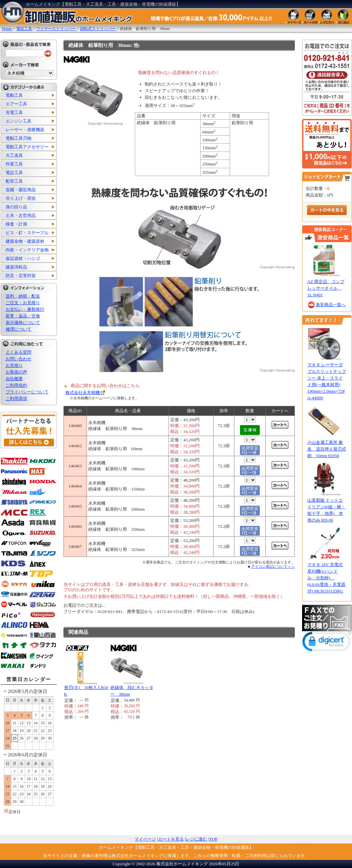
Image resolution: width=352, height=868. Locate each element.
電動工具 (14, 95)
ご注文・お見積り (23, 303)
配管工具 (14, 181)
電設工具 (14, 173)
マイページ (145, 839)
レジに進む (196, 839)
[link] (327, 643)
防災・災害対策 (21, 276)
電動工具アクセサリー (27, 147)
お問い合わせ (19, 359)
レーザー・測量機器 (25, 130)
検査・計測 (16, 224)
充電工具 (14, 112)
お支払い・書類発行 (25, 309)
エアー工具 (16, 104)
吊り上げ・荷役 (21, 198)
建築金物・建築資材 (25, 241)
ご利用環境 (16, 398)
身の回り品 (16, 207)
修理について (19, 329)
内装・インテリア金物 (27, 250)
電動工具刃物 (19, 138)
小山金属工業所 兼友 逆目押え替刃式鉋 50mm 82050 (327, 449)
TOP (213, 839)
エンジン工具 (19, 121)
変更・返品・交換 (23, 316)
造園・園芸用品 (21, 190)
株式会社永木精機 (83, 393)
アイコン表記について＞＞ (273, 566)
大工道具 (14, 155)
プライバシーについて (27, 392)
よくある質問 (19, 352)
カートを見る (171, 839)
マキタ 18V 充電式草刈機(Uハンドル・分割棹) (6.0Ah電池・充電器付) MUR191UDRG (326, 578)
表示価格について (23, 323)
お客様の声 (16, 372)
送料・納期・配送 (23, 296)
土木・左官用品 (21, 216)
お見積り (14, 365)
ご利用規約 (16, 385)
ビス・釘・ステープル (27, 233)
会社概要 (14, 379)
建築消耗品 (16, 267)
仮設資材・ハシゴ (23, 258)
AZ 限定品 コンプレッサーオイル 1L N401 (326, 288)
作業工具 (14, 164)
